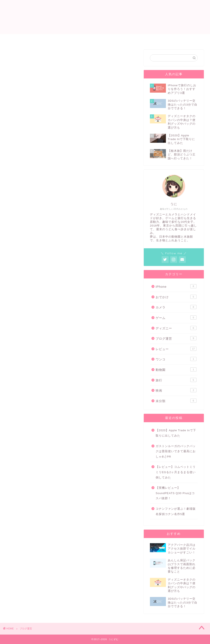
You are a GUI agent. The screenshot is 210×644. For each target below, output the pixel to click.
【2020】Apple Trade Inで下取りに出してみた (176, 433)
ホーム (68, 39)
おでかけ (176, 297)
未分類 (176, 401)
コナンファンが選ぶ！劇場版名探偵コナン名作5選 (176, 511)
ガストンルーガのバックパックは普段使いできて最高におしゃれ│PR (176, 451)
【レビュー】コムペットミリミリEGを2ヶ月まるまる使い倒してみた (176, 472)
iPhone (176, 286)
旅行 (176, 380)
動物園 (176, 369)
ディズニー (176, 328)
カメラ (176, 307)
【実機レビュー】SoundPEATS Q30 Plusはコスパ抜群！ (175, 493)
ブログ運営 (176, 338)
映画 (176, 390)
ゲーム (142, 39)
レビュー (120, 39)
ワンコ (176, 359)
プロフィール (93, 39)
